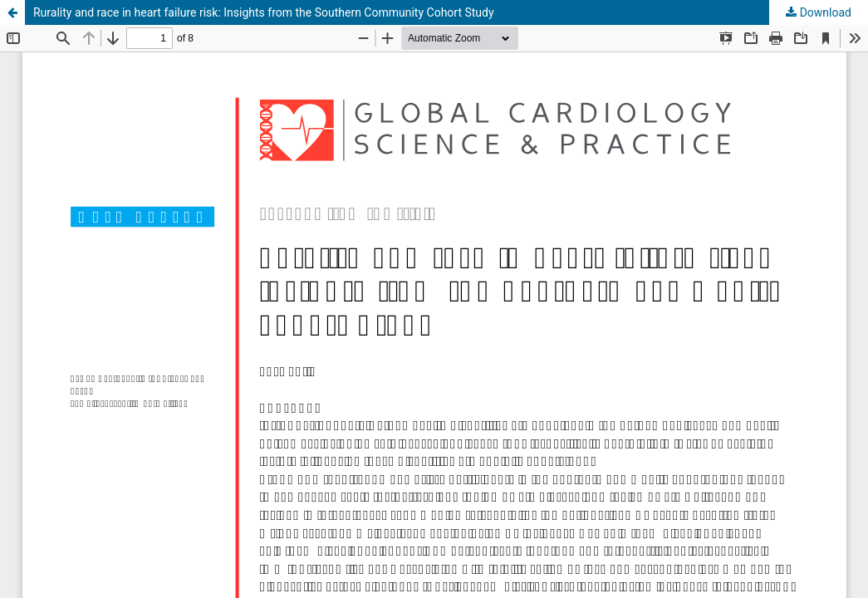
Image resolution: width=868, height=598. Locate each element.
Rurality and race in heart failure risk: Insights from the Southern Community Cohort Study (264, 12)
